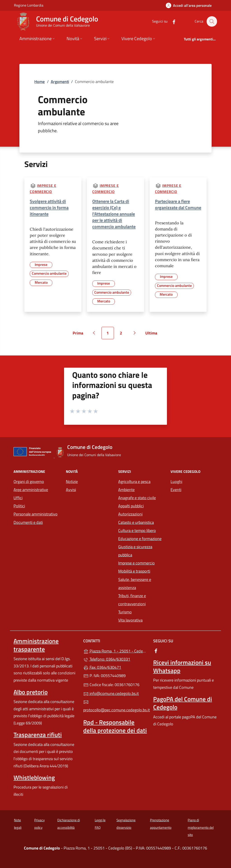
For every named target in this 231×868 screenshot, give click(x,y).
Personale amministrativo (36, 514)
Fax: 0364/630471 (102, 667)
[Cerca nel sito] (212, 21)
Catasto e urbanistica (136, 522)
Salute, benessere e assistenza (135, 584)
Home (39, 82)
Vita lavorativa (130, 620)
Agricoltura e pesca (134, 482)
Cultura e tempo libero (137, 530)
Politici (19, 506)
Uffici (18, 498)
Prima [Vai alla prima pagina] (80, 335)
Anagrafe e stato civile (137, 498)
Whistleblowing (34, 777)
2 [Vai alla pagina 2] (123, 335)
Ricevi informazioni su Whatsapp (182, 666)
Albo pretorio (31, 692)
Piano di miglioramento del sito (201, 827)
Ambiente (126, 490)
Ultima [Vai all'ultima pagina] (153, 335)
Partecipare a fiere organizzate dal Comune (178, 204)
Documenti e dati (28, 522)
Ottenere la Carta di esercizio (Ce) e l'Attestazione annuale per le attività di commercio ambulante (114, 214)
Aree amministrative (31, 490)
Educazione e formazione (140, 539)
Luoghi (176, 482)
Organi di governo (29, 482)
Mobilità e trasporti (134, 571)
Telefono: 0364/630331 (107, 659)
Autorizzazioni (130, 514)
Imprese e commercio (136, 563)
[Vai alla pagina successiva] (135, 333)
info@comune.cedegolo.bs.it (111, 693)
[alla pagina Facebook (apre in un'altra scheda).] (171, 21)
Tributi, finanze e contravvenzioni (132, 600)
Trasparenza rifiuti (38, 735)
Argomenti (60, 82)
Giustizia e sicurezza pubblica (135, 551)
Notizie (72, 482)
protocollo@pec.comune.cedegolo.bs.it (115, 706)
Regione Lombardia (29, 5)
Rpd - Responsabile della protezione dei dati (115, 726)
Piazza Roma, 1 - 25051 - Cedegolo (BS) (115, 651)
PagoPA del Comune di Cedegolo (183, 703)
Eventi (176, 490)
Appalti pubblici (131, 506)
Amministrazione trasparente (36, 645)
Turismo (125, 612)
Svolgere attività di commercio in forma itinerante (49, 208)
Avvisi (71, 490)
